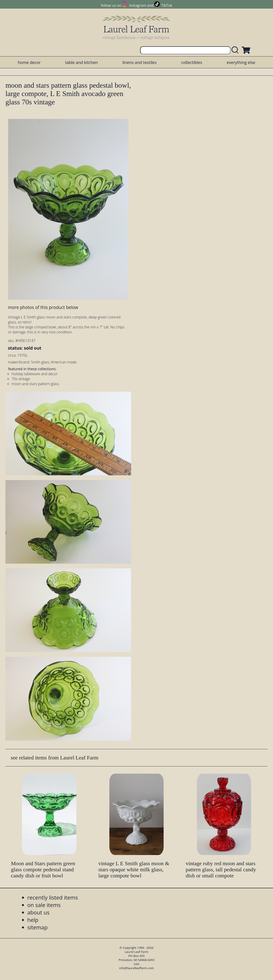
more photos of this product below (43, 307)
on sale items (44, 905)
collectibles (192, 62)
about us (38, 912)
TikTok (167, 5)
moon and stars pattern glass (35, 384)
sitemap (38, 927)
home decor (29, 62)
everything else (241, 62)
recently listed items (53, 897)
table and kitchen (81, 62)
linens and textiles (140, 62)
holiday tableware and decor (35, 374)
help (33, 920)
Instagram (138, 5)
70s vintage (21, 379)
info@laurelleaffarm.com (136, 968)
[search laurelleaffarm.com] (236, 50)
